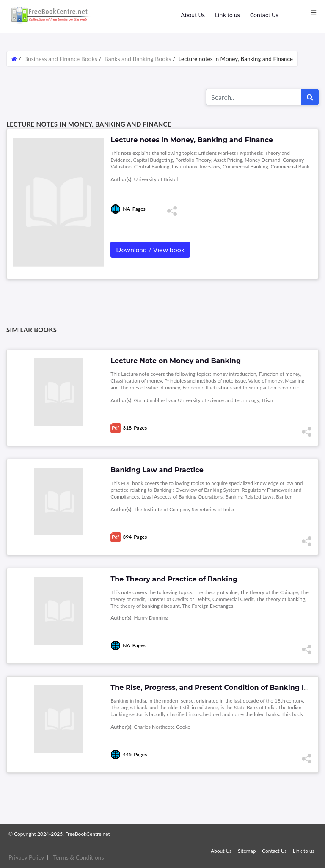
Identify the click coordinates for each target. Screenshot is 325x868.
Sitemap (247, 851)
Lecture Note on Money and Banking (176, 361)
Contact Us (264, 15)
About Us (193, 15)
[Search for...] (254, 97)
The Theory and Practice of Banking (174, 579)
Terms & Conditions (78, 857)
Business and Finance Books (61, 59)
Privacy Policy (26, 857)
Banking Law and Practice (157, 470)
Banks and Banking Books (138, 59)
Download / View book (150, 249)
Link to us (227, 15)
